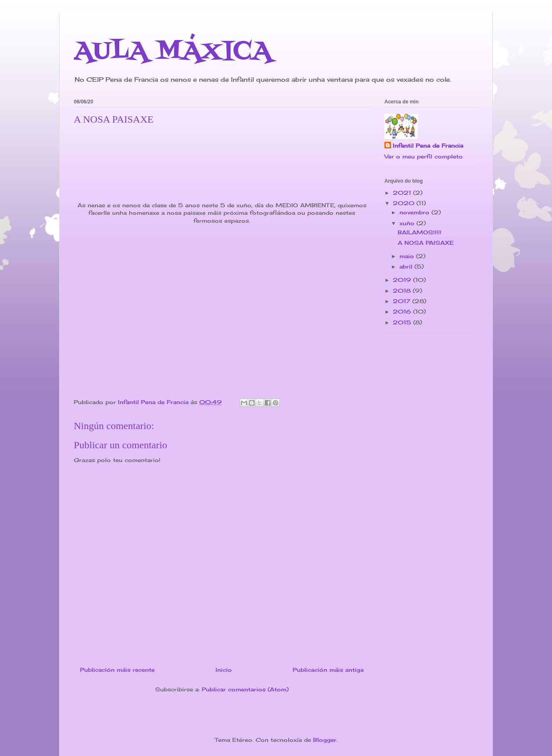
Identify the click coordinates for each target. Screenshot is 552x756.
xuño (408, 223)
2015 (403, 322)
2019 (403, 280)
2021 (403, 193)
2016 (403, 311)
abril (407, 266)
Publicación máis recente (117, 670)
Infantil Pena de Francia (428, 146)
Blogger (325, 740)
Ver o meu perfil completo (424, 156)
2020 (405, 203)
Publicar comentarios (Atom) (245, 689)
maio (408, 256)
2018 (403, 291)
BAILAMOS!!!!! (420, 232)
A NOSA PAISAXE (426, 243)
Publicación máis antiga (328, 670)
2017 (403, 301)
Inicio (224, 670)
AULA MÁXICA (173, 52)
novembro (415, 212)
